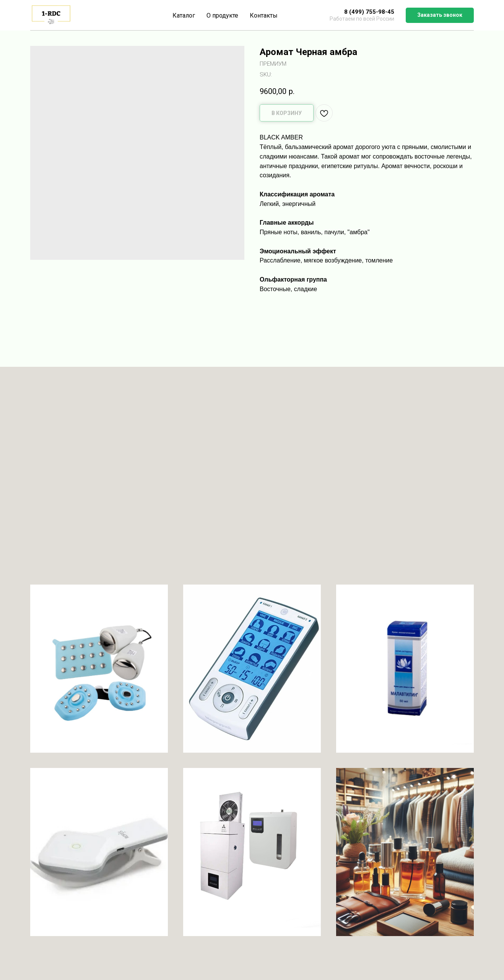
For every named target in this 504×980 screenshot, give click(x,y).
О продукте (222, 15)
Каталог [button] (184, 15)
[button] (440, 15)
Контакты (264, 15)
